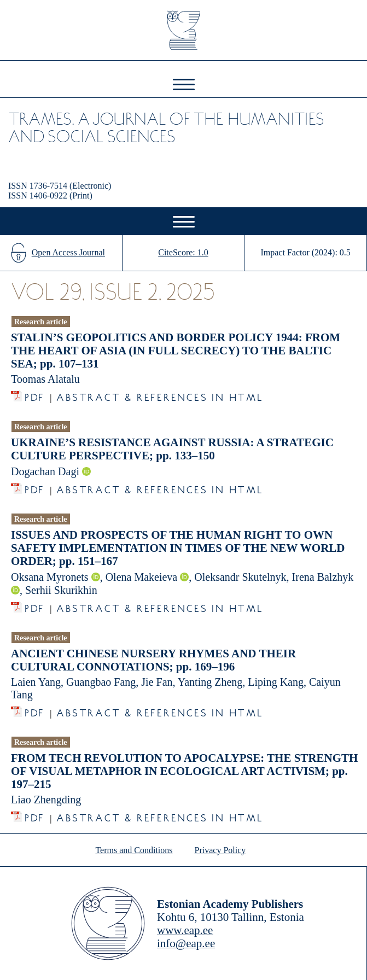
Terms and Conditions (134, 850)
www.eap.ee (185, 930)
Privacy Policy (220, 850)
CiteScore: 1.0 (183, 252)
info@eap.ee (186, 943)
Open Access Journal (68, 252)
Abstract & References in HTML (160, 395)
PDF (35, 395)
